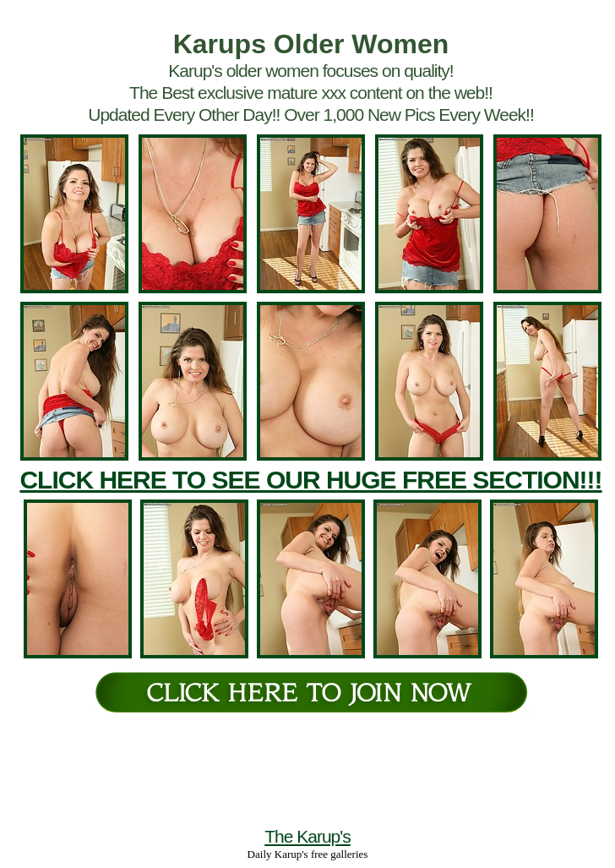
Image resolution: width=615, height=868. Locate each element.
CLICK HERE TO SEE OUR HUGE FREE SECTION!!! (310, 480)
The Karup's (307, 836)
